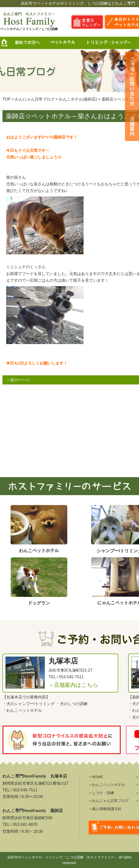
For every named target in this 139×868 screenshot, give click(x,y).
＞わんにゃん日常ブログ (109, 801)
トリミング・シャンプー (111, 43)
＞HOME (96, 777)
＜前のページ (18, 380)
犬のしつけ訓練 (74, 704)
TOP (6, 99)
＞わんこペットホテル (107, 785)
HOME (6, 43)
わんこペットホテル (24, 710)
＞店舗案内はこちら (73, 685)
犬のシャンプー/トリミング (31, 704)
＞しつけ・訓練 (101, 793)
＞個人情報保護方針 (105, 809)
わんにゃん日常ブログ (35, 99)
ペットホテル (64, 43)
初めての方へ (27, 43)
